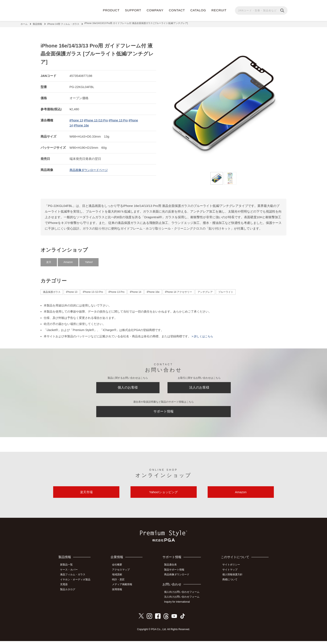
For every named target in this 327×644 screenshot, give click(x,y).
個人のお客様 (128, 387)
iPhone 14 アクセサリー (179, 290)
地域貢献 (120, 579)
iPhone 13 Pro (121, 119)
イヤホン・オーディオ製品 (77, 584)
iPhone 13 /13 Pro (97, 119)
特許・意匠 (121, 584)
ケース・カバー (70, 574)
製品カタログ (69, 593)
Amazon (68, 260)
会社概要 (120, 569)
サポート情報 (163, 413)
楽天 (49, 260)
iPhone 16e (82, 124)
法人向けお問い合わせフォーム (184, 601)
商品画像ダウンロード (179, 579)
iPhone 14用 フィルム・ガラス (63, 23)
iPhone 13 (77, 119)
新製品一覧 (68, 569)
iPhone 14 (136, 290)
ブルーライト (226, 290)
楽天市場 (86, 496)
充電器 (65, 588)
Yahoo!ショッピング (163, 496)
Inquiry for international (179, 605)
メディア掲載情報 (125, 588)
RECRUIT (219, 10)
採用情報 (120, 593)
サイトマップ (231, 574)
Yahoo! (89, 260)
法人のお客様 (199, 387)
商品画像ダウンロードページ (90, 168)
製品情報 (37, 23)
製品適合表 (172, 569)
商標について (231, 584)
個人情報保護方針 (234, 579)
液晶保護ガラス (52, 290)
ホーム (24, 23)
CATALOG (198, 10)
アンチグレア (205, 290)
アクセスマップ (123, 574)
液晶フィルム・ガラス (74, 579)
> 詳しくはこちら (203, 335)
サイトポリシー (233, 569)
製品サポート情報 (176, 574)
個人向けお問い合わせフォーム (184, 596)
